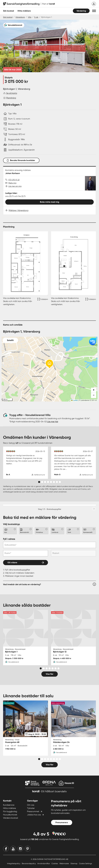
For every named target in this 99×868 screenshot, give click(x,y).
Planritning (11, 98)
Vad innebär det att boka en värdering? (22, 584)
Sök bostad (9, 11)
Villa (30, 17)
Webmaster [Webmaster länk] (64, 863)
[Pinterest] (28, 849)
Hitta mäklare (9, 808)
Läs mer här (53, 422)
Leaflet (74, 400)
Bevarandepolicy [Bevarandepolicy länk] (29, 863)
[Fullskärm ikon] (42, 301)
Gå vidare (12, 562)
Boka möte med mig (50, 202)
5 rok (36, 17)
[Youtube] (13, 849)
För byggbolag (10, 811)
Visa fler (50, 674)
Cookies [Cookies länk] (55, 863)
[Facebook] (6, 849)
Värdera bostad (11, 818)
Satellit (10, 340)
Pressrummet (33, 811)
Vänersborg (20, 17)
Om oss (31, 805)
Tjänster (31, 808)
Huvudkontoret (10, 815)
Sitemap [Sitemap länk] (74, 863)
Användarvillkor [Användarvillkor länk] (44, 863)
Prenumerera (62, 822)
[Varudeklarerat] (14, 25)
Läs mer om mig (15, 186)
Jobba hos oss (34, 815)
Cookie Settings (85, 863)
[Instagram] (20, 849)
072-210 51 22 (14, 180)
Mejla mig (12, 183)
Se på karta (12, 93)
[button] (94, 11)
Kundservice (9, 805)
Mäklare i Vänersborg (18, 210)
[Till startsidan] (29, 4)
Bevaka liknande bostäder (21, 160)
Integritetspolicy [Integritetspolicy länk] (14, 863)
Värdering (81, 11)
